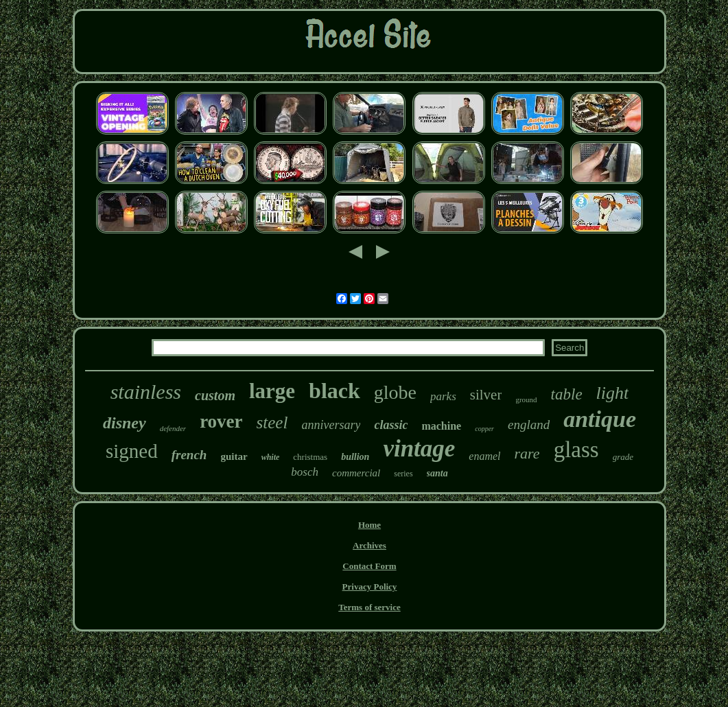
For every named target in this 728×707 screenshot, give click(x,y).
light (613, 393)
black (334, 391)
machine (441, 426)
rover (221, 421)
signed (132, 451)
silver (486, 395)
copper (484, 429)
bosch (305, 472)
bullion (355, 457)
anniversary (331, 425)
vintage (419, 449)
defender (173, 428)
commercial (356, 473)
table (567, 394)
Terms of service (369, 607)
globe (395, 392)
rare (527, 453)
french (189, 455)
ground (526, 399)
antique (600, 419)
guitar (234, 456)
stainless (146, 392)
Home (369, 525)
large (272, 391)
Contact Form (369, 566)
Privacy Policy (370, 587)
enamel (484, 456)
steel (272, 422)
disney (125, 423)
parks (443, 396)
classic (391, 425)
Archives (369, 545)
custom (215, 395)
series (403, 474)
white (271, 457)
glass (576, 450)
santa (437, 473)
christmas (310, 457)
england (529, 425)
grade (623, 457)
